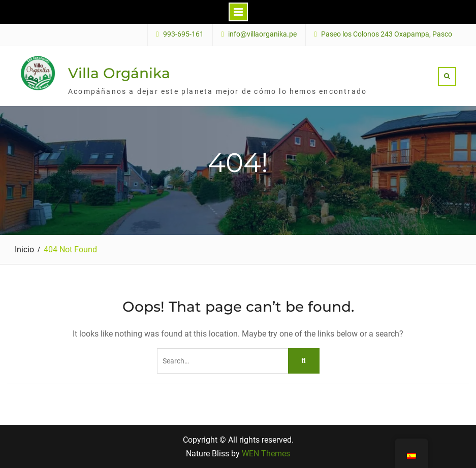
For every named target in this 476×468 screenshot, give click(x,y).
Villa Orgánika (119, 73)
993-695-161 (183, 34)
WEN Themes (266, 454)
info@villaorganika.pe (262, 34)
